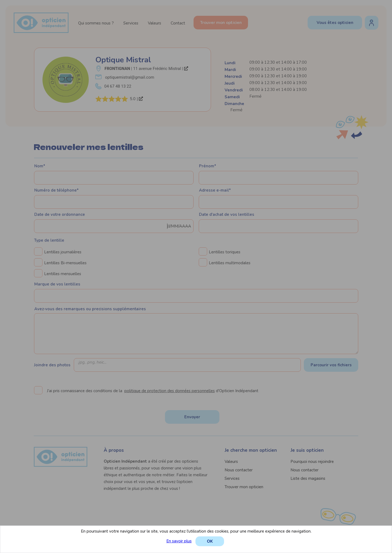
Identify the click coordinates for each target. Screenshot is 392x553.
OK (210, 541)
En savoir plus (179, 541)
